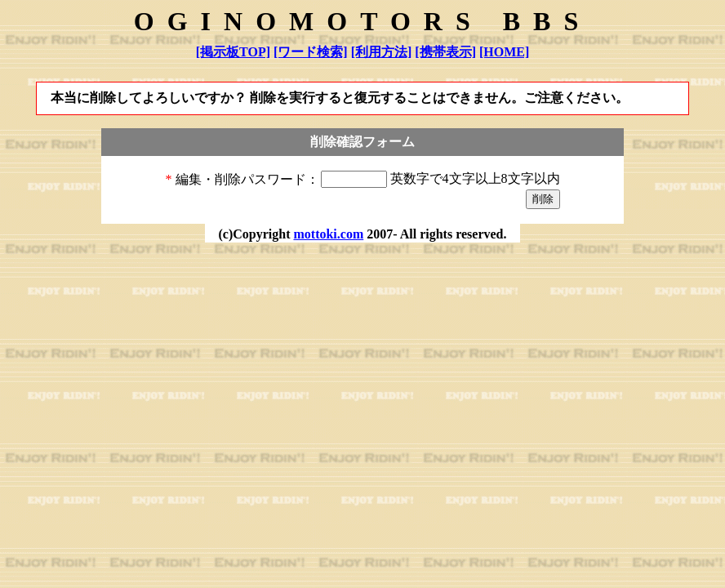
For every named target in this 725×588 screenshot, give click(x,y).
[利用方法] (382, 52)
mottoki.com (328, 234)
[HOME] (504, 52)
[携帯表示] (445, 52)
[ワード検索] (311, 52)
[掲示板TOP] (233, 52)
